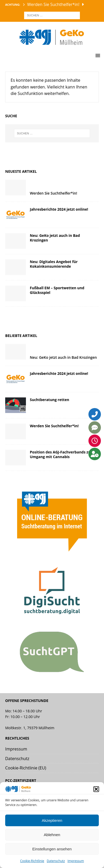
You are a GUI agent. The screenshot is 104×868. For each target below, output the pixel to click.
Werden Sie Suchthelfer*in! (53, 193)
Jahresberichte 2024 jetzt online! (59, 209)
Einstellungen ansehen (52, 849)
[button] (96, 789)
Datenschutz (56, 861)
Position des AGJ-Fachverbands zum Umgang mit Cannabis (62, 454)
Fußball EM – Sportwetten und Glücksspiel (57, 290)
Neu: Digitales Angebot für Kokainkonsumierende (54, 264)
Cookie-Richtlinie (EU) (26, 768)
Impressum (76, 861)
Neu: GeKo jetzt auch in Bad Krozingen (55, 238)
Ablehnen (52, 835)
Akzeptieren (52, 820)
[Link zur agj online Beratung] (52, 548)
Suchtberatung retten (50, 400)
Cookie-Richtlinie (32, 861)
